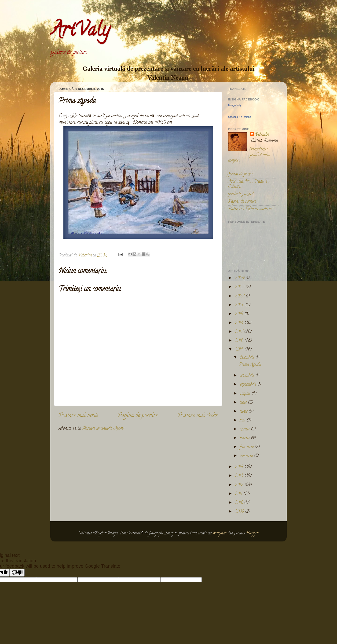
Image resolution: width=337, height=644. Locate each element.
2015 (240, 350)
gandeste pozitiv (241, 194)
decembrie (247, 358)
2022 (240, 296)
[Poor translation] (17, 573)
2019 (240, 314)
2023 (240, 287)
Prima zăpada (250, 365)
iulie (244, 403)
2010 (239, 503)
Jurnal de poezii (240, 174)
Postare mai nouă (78, 416)
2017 (239, 332)
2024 (240, 278)
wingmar (220, 533)
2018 (240, 323)
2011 (239, 494)
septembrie (248, 385)
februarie (247, 447)
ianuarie (247, 456)
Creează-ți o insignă (240, 117)
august (246, 394)
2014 (240, 467)
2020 (240, 305)
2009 (240, 512)
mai (243, 421)
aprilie (245, 429)
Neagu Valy (235, 105)
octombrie (247, 376)
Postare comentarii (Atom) (103, 429)
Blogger (252, 533)
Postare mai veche (198, 416)
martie (245, 438)
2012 (240, 485)
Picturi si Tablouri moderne (250, 209)
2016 (240, 341)
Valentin (262, 135)
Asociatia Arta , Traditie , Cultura (248, 184)
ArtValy (80, 31)
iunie (244, 412)
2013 (240, 476)
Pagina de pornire (138, 416)
